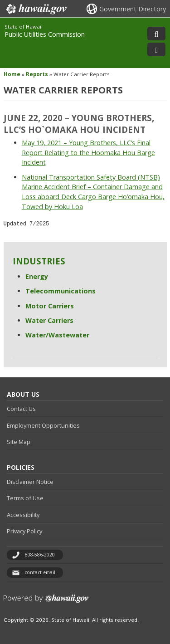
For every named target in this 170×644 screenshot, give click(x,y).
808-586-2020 (40, 555)
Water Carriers (49, 320)
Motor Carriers (50, 306)
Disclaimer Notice (30, 482)
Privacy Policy (24, 531)
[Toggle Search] (156, 34)
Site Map (19, 442)
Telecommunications (61, 291)
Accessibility (23, 515)
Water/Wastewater (57, 335)
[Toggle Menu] (156, 49)
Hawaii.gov (36, 9)
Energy (37, 276)
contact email (40, 572)
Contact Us (21, 409)
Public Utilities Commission (45, 34)
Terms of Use (25, 498)
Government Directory (133, 9)
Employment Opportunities (43, 425)
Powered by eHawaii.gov (46, 602)
